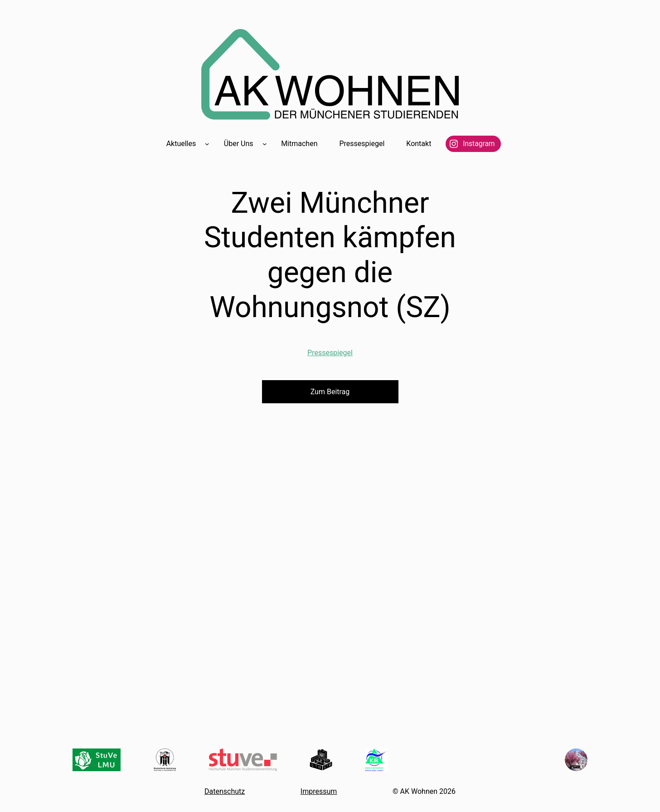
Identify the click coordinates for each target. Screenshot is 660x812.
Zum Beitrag (330, 392)
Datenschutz (225, 791)
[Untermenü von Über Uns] (265, 144)
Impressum (319, 791)
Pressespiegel (330, 353)
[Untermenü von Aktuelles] (207, 144)
